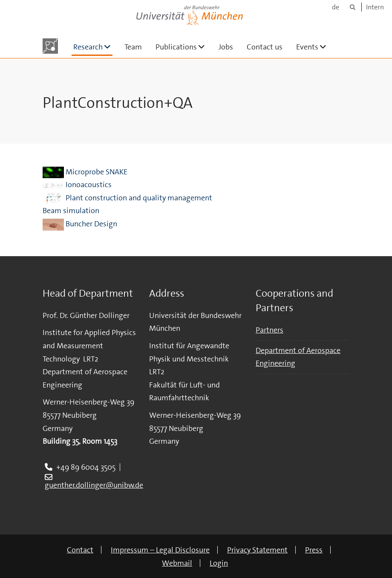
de (336, 7)
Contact (80, 550)
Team (133, 47)
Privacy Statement (257, 550)
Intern (375, 7)
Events (315, 47)
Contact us (265, 47)
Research (93, 47)
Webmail (177, 563)
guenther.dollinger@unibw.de (94, 485)
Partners (269, 330)
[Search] (353, 7)
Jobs (226, 47)
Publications (184, 47)
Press (314, 550)
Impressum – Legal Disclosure (160, 550)
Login (219, 563)
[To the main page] (50, 46)
